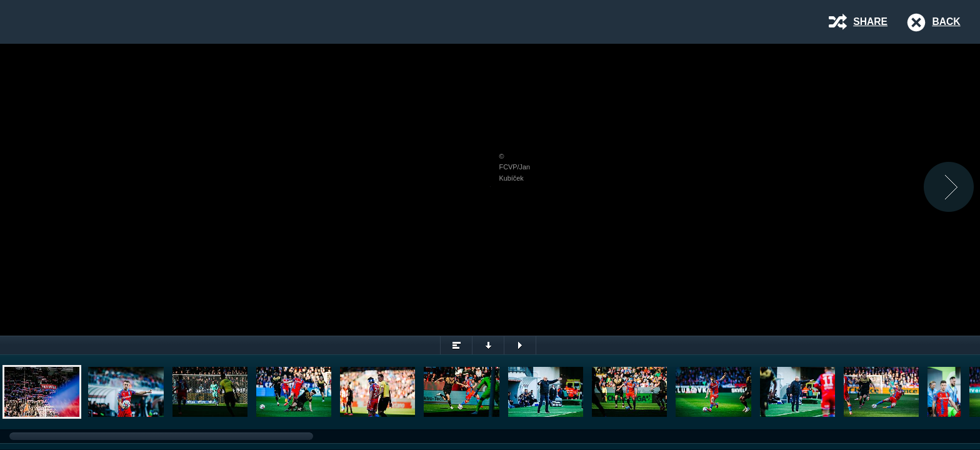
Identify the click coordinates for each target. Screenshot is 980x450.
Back (946, 22)
